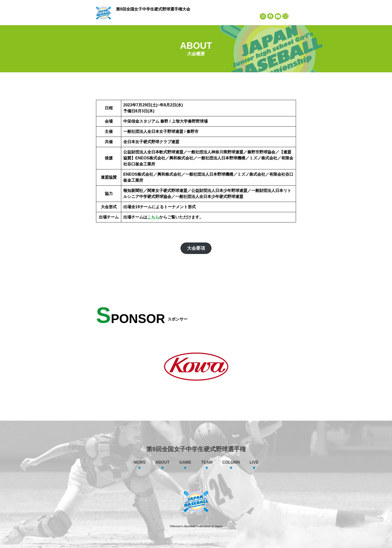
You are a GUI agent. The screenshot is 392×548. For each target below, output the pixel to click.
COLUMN (222, 16)
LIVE (246, 16)
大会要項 (196, 248)
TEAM (198, 16)
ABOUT (151, 16)
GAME (175, 16)
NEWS (127, 16)
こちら (153, 217)
